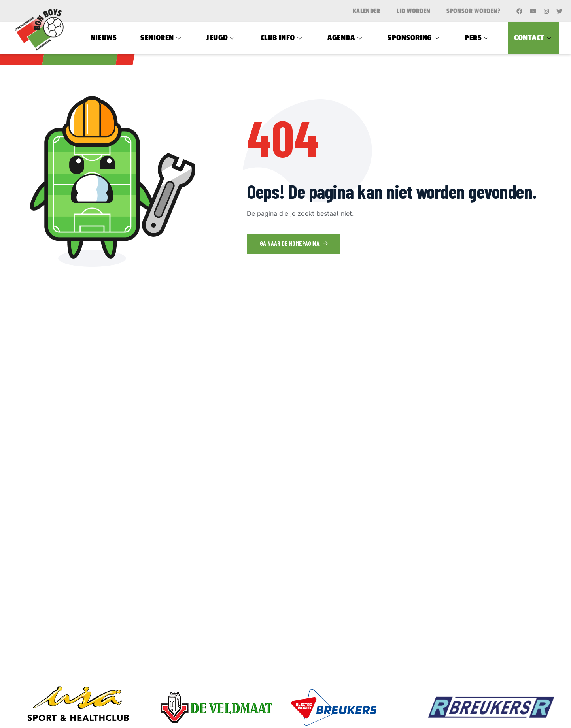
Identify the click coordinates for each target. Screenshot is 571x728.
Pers (477, 38)
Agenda (346, 38)
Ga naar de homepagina (294, 243)
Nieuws (104, 38)
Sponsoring (414, 38)
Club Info (282, 38)
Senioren (162, 38)
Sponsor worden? (473, 11)
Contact (534, 38)
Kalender (367, 11)
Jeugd (222, 38)
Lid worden (414, 11)
